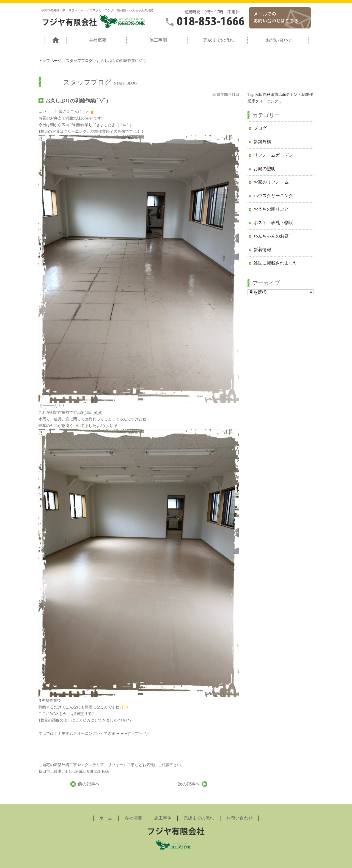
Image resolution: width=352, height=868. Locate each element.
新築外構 (262, 142)
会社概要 (98, 40)
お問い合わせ (279, 40)
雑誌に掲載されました (276, 263)
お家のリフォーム (271, 182)
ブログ (260, 128)
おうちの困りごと (271, 209)
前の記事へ (89, 784)
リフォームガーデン (273, 155)
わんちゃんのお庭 (271, 236)
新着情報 (262, 250)
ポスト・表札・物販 (273, 223)
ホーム (106, 818)
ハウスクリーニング (273, 196)
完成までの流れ (219, 40)
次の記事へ (189, 784)
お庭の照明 (265, 169)
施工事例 (158, 40)
